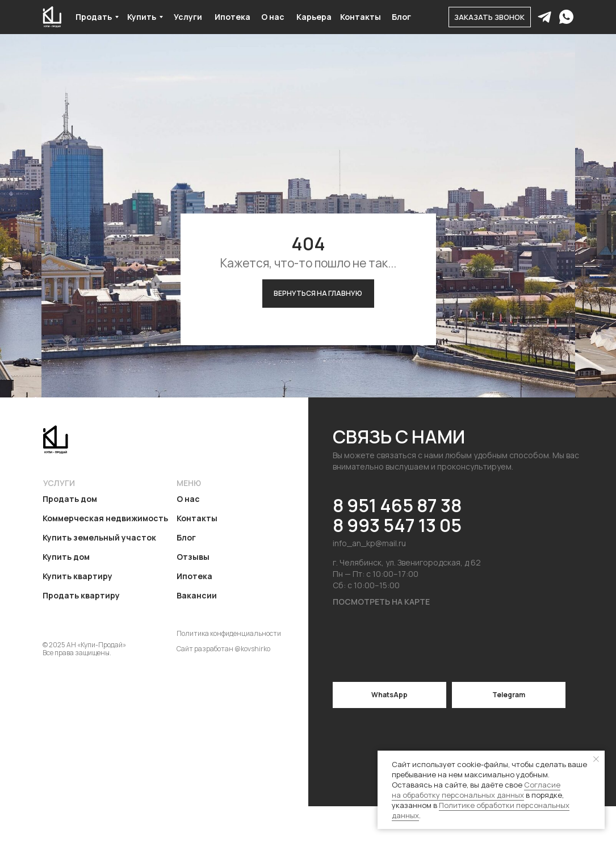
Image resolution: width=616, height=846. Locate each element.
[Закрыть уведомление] (596, 759)
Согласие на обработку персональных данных (476, 790)
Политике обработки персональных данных (481, 810)
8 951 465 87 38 (397, 505)
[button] (490, 17)
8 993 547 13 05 (397, 525)
